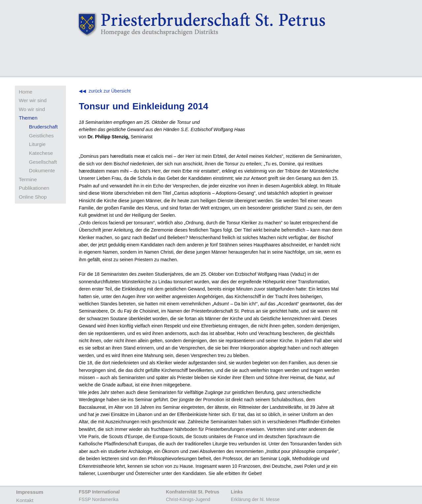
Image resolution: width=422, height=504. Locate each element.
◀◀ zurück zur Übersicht (105, 91)
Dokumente (42, 170)
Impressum (30, 492)
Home (26, 92)
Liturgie (37, 144)
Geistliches (41, 136)
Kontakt (25, 500)
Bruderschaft (43, 127)
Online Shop (33, 197)
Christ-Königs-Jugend (188, 499)
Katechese (41, 153)
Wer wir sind (33, 100)
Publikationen (34, 188)
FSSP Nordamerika (99, 499)
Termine (28, 179)
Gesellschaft (43, 162)
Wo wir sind (32, 109)
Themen (28, 118)
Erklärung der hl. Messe (255, 499)
